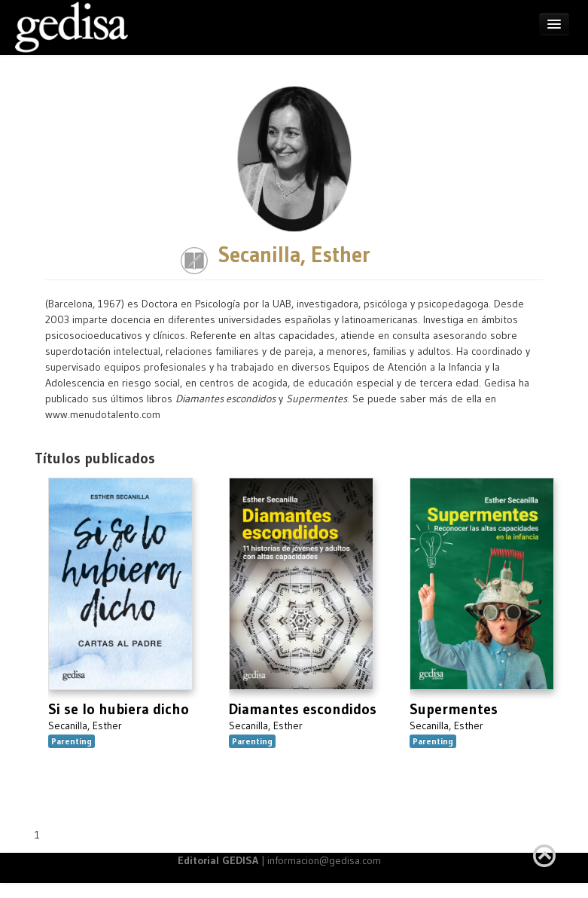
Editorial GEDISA (218, 860)
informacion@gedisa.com (324, 860)
